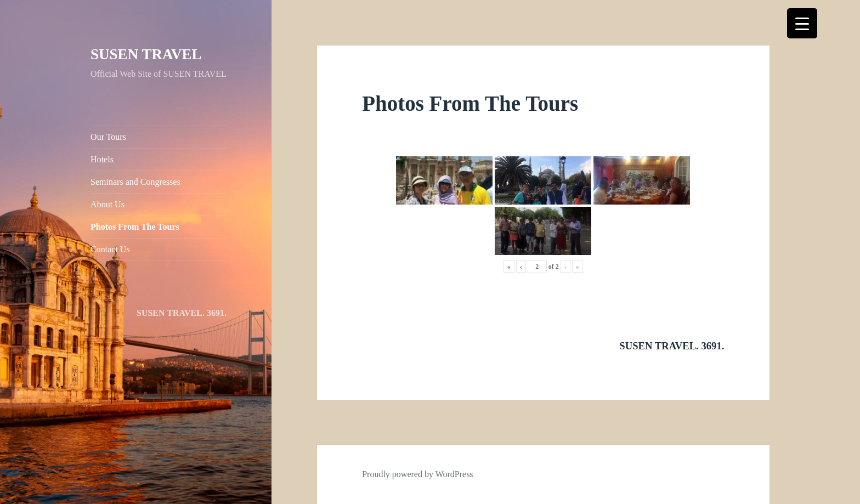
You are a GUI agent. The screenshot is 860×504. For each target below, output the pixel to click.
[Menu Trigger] (802, 23)
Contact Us (110, 249)
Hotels (102, 159)
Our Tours (108, 137)
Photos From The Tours (135, 227)
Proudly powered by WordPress (417, 474)
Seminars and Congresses (135, 182)
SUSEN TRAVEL (146, 54)
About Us (107, 204)
